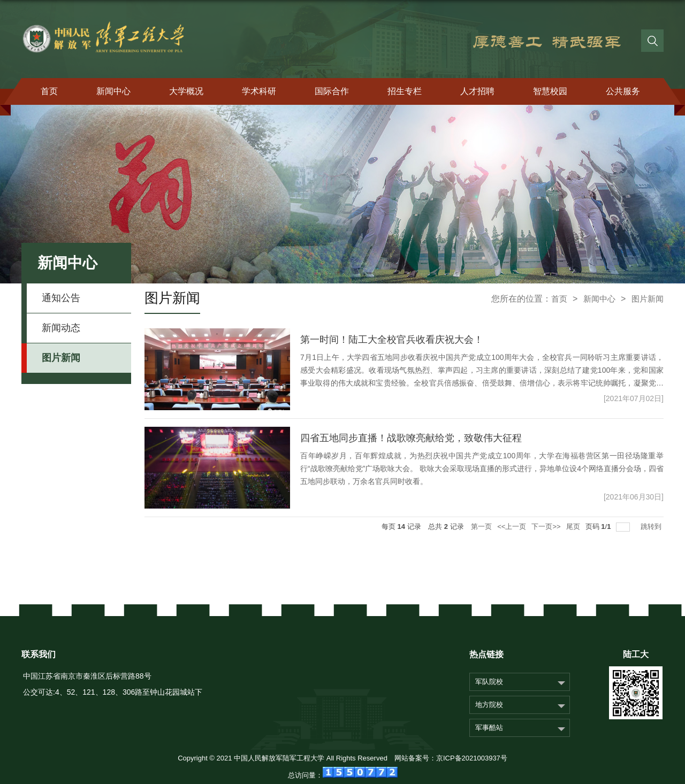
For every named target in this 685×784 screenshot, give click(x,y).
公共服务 (623, 91)
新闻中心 (113, 91)
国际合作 (332, 91)
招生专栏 (405, 91)
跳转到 (652, 526)
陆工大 (636, 654)
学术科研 (259, 91)
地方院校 (489, 705)
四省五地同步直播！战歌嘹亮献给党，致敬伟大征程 (411, 438)
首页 (49, 91)
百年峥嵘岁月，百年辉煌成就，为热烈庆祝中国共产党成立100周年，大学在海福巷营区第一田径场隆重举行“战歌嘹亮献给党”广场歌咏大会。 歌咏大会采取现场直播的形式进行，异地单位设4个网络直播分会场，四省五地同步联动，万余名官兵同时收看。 (482, 468)
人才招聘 (477, 91)
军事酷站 (489, 728)
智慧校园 (550, 91)
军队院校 (489, 682)
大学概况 (186, 91)
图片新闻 (648, 299)
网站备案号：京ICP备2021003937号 (451, 758)
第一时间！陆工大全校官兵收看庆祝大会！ (392, 340)
